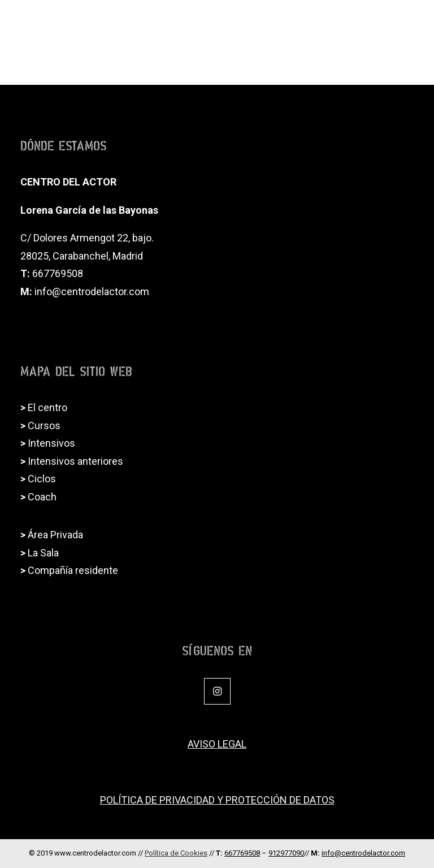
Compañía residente (73, 570)
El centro (47, 407)
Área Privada (55, 535)
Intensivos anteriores (75, 461)
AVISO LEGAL (217, 744)
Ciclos (42, 479)
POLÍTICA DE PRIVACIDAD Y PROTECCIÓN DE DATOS (217, 800)
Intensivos (51, 443)
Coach (42, 497)
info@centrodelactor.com (92, 292)
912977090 (286, 853)
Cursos (44, 426)
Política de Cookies (176, 853)
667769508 (58, 273)
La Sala (43, 553)
